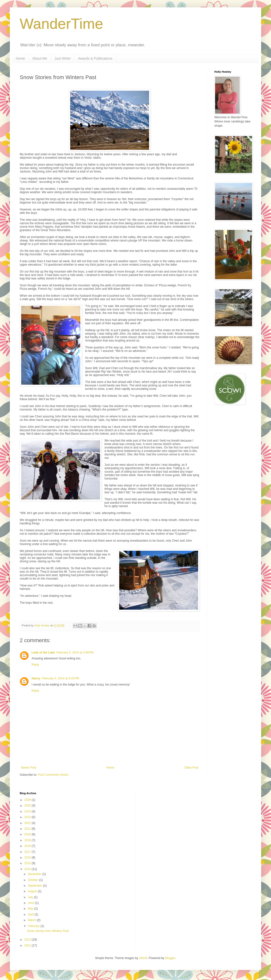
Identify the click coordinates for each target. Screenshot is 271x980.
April (31, 914)
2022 (28, 823)
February (34, 926)
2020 (28, 834)
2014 (28, 869)
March (32, 920)
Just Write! (63, 58)
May (31, 909)
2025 (28, 806)
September (35, 886)
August (33, 891)
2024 (28, 811)
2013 (28, 940)
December (35, 874)
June (31, 903)
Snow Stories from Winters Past (48, 931)
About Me (40, 58)
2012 (28, 946)
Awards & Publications (95, 58)
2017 (28, 852)
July (31, 897)
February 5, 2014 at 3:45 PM (60, 678)
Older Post (191, 768)
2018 (28, 846)
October (34, 880)
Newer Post (29, 768)
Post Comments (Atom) (53, 775)
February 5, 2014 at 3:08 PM (75, 653)
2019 (28, 840)
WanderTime (61, 24)
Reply (35, 665)
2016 (28, 858)
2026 (28, 800)
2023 (28, 817)
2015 (28, 863)
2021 (28, 829)
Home (20, 58)
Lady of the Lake (43, 653)
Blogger (170, 958)
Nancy (36, 678)
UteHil (143, 958)
